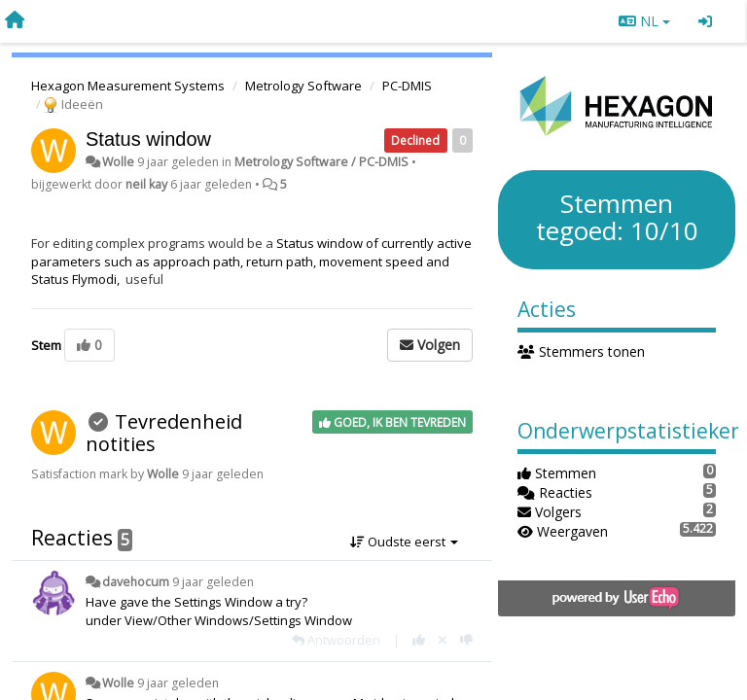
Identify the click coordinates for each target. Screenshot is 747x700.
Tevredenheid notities (164, 433)
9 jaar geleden (213, 582)
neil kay (146, 184)
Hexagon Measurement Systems (128, 86)
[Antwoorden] (336, 640)
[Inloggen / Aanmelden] (705, 21)
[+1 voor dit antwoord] (419, 640)
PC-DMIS (407, 86)
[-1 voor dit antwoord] (466, 640)
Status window (148, 139)
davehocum (136, 582)
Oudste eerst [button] (404, 542)
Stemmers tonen (581, 351)
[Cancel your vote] (443, 640)
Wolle (118, 162)
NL (644, 21)
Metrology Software (303, 86)
